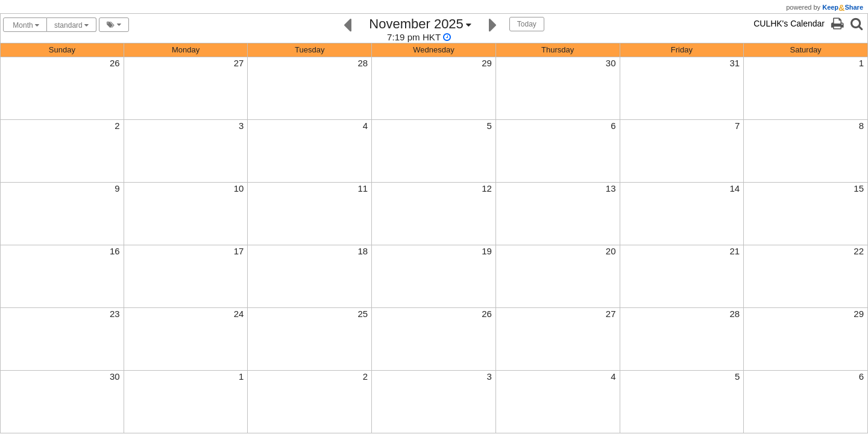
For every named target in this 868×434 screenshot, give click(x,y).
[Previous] (348, 24)
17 (239, 251)
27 (239, 63)
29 (487, 63)
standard (71, 25)
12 (487, 188)
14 (735, 188)
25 (363, 314)
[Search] (857, 24)
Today (527, 24)
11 (363, 188)
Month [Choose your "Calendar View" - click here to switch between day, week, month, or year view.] (25, 25)
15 (859, 188)
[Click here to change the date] (420, 29)
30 (611, 63)
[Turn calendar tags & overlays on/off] (114, 25)
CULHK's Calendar (789, 24)
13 (611, 188)
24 (239, 314)
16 (115, 251)
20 (611, 251)
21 (735, 251)
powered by (825, 7)
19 (487, 251)
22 (859, 251)
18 (363, 251)
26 (115, 63)
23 (115, 314)
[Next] (493, 24)
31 (735, 63)
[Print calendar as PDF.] (837, 24)
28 (363, 63)
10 (239, 188)
